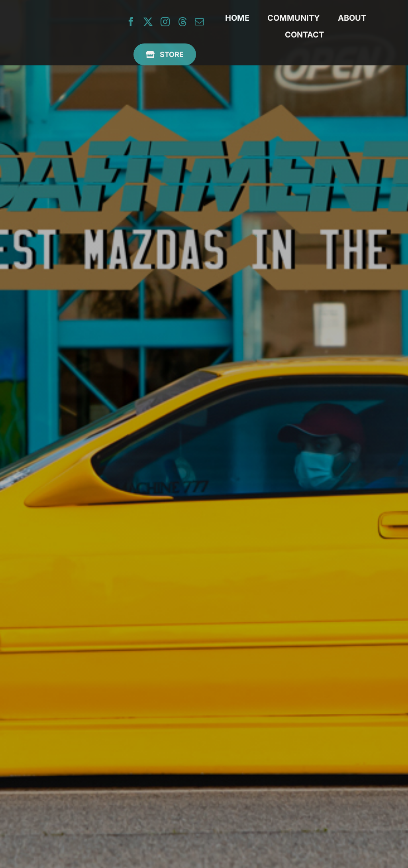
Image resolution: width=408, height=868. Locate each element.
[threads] (182, 22)
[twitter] (148, 22)
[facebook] (131, 22)
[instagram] (165, 22)
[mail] (199, 22)
